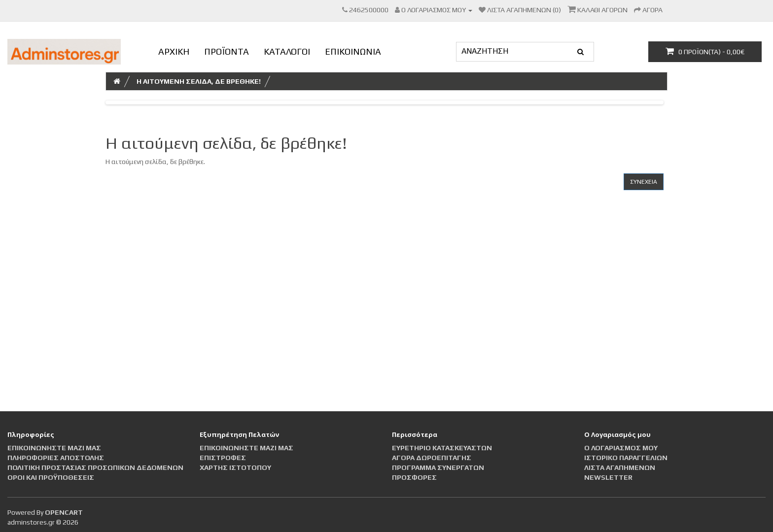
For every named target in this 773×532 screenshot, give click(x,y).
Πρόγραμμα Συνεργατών (438, 467)
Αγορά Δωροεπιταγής (432, 458)
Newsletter (608, 477)
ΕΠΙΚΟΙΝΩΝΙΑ (353, 51)
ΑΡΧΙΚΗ (174, 51)
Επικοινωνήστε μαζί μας (54, 448)
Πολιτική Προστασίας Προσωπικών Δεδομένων (95, 467)
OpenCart (64, 512)
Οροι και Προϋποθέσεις (51, 477)
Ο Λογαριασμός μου (621, 448)
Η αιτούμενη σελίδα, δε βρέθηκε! (199, 81)
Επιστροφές (223, 458)
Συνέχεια (644, 182)
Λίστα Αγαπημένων (620, 467)
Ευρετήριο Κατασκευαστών (442, 448)
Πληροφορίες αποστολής (56, 458)
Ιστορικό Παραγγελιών (626, 458)
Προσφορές (414, 477)
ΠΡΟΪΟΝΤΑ (227, 51)
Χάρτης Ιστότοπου (235, 467)
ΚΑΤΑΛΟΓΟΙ (287, 51)
